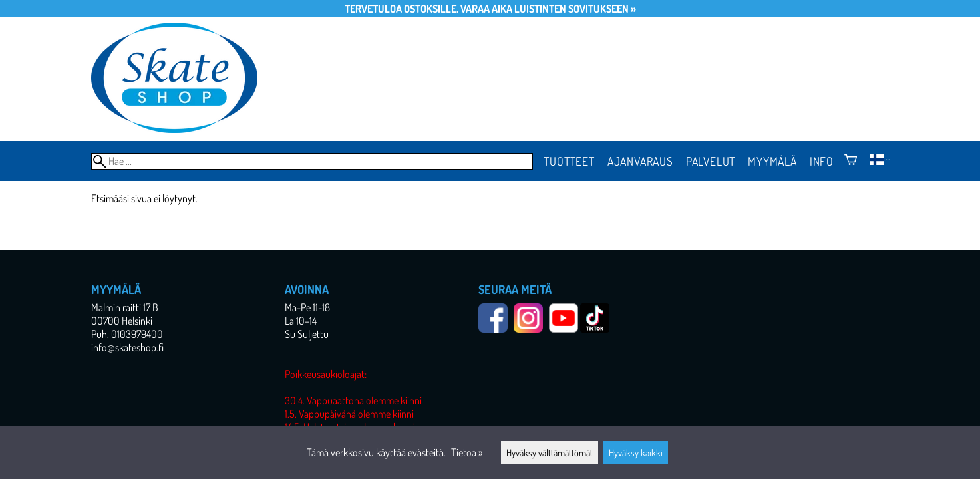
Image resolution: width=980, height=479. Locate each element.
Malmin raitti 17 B (125, 307)
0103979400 (137, 334)
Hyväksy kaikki (636, 452)
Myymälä (772, 161)
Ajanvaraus (640, 161)
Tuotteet (569, 161)
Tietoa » (467, 452)
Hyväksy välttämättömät (550, 452)
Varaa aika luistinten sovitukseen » (548, 9)
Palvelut (711, 161)
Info (822, 161)
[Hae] (312, 161)
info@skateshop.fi (127, 347)
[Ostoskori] (851, 161)
